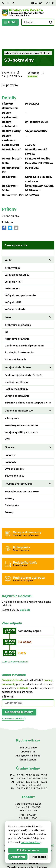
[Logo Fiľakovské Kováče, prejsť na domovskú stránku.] (28, 13)
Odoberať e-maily (19, 691)
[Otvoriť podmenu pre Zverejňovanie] (50, 232)
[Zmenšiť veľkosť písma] (36, 3)
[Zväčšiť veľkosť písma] (40, 3)
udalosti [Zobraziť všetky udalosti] (25, 589)
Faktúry (33, 56)
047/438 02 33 (28, 802)
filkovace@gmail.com (28, 806)
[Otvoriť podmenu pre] (50, 239)
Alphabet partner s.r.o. (39, 826)
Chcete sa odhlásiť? (14, 698)
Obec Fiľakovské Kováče (38, 830)
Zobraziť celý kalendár (15, 641)
